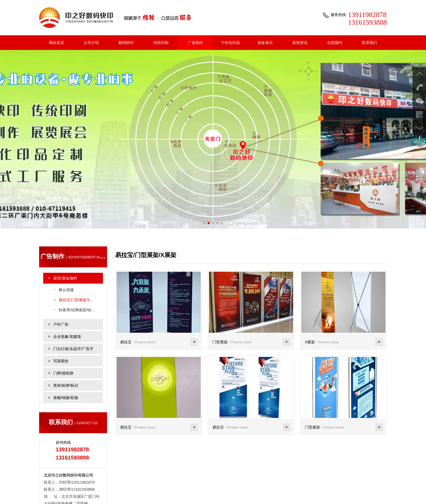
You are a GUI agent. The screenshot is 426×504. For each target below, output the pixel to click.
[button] (204, 173)
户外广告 (61, 274)
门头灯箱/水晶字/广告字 (73, 299)
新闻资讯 (300, 43)
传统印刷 (161, 43)
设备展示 (265, 43)
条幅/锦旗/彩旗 (66, 348)
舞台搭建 (66, 240)
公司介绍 (91, 43)
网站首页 (57, 43)
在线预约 (335, 43)
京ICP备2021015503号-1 (308, 492)
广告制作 (196, 43)
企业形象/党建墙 (67, 287)
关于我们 (46, 492)
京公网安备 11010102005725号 (359, 492)
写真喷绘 (61, 311)
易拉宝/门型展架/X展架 (78, 250)
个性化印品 (230, 43)
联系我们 (369, 43)
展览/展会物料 (65, 228)
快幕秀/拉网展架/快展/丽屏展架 (78, 260)
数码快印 (126, 43)
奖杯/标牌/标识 (66, 335)
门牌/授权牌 (63, 323)
